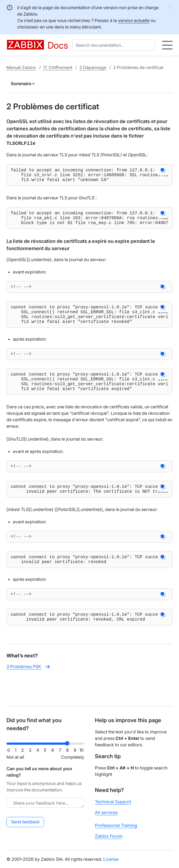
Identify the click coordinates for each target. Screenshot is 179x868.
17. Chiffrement (58, 67)
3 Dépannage (93, 67)
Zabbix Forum (109, 836)
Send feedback (25, 822)
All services (106, 812)
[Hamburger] (167, 45)
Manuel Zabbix (21, 67)
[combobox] (115, 45)
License (111, 859)
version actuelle (134, 20)
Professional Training (116, 825)
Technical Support (113, 802)
